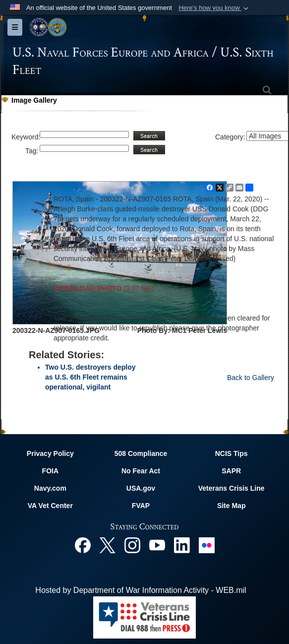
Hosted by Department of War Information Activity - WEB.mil (141, 590)
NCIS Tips (231, 453)
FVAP (141, 506)
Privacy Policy (50, 453)
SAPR (231, 471)
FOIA (50, 471)
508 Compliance (141, 453)
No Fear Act (141, 471)
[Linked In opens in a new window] (182, 545)
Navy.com (50, 488)
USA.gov (141, 488)
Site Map (231, 506)
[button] (214, 8)
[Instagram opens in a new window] (132, 545)
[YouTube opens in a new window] (157, 545)
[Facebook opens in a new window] (83, 545)
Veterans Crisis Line (231, 488)
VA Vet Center (50, 506)
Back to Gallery (251, 378)
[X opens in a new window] (108, 545)
